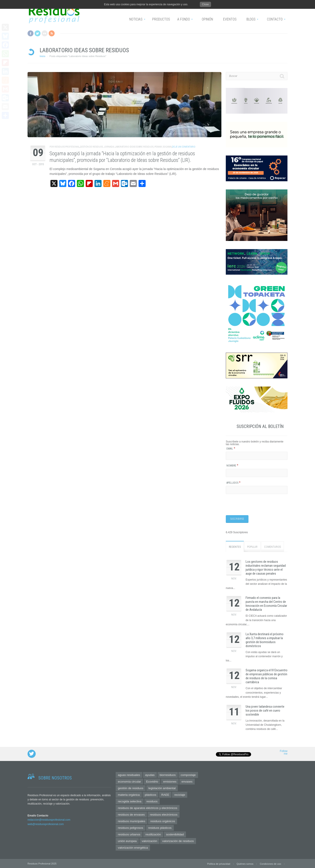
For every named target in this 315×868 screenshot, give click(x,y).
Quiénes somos (245, 864)
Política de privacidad (219, 864)
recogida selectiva (130, 801)
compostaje (188, 775)
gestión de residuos (91, 147)
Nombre (232, 466)
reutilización (153, 834)
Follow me (284, 752)
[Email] (257, 456)
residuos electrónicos (164, 814)
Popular (252, 547)
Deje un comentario (184, 147)
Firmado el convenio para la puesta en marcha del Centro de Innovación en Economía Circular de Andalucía (266, 604)
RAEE (165, 795)
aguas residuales (129, 775)
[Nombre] (257, 473)
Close (205, 4)
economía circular (129, 781)
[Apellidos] (257, 490)
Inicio (43, 56)
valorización (149, 841)
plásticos (150, 795)
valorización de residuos (178, 841)
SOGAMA (167, 147)
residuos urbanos (129, 834)
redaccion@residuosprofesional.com (49, 820)
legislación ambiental (162, 788)
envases (187, 781)
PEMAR (158, 147)
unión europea (127, 841)
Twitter (38, 33)
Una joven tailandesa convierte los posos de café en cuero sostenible (265, 710)
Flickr (45, 33)
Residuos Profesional (67, 147)
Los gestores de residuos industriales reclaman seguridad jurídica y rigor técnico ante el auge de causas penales (266, 567)
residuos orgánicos (163, 821)
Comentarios (272, 547)
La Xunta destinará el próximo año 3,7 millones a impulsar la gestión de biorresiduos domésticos (265, 640)
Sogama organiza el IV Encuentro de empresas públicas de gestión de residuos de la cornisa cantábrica (267, 676)
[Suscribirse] (237, 519)
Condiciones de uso (270, 864)
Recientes (235, 547)
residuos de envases (131, 814)
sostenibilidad (175, 834)
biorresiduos (168, 775)
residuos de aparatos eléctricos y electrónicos (148, 808)
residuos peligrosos (131, 828)
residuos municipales (132, 821)
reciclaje (180, 795)
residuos (152, 801)
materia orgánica (129, 795)
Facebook (31, 33)
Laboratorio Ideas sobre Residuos (134, 147)
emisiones (170, 781)
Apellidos (233, 483)
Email (231, 449)
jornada (109, 147)
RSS (52, 33)
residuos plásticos (160, 828)
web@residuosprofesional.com (46, 824)
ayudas (150, 775)
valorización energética (133, 847)
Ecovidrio (152, 781)
